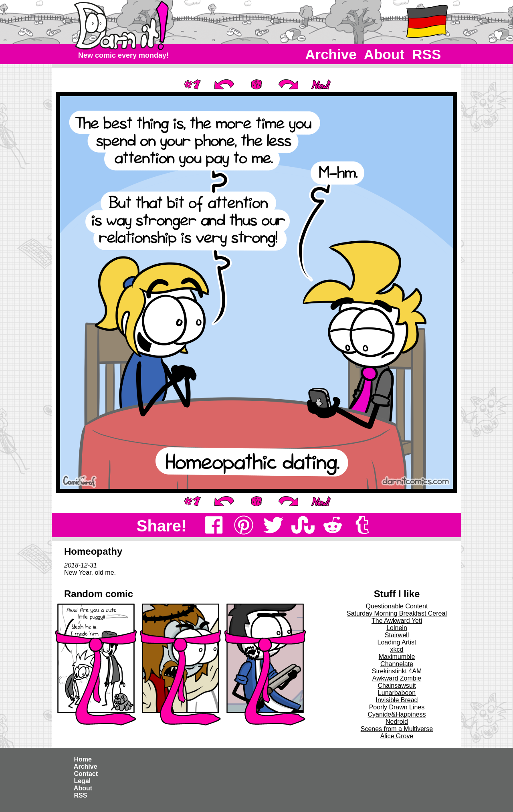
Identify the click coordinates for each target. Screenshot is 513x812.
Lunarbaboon (397, 693)
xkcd (397, 649)
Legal (82, 781)
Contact (86, 774)
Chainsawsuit (397, 686)
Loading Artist (397, 642)
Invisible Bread (397, 700)
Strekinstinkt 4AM (397, 671)
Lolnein (397, 628)
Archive (331, 54)
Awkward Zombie (397, 678)
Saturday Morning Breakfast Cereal (397, 613)
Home (83, 759)
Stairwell (397, 635)
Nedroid (397, 722)
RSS (427, 54)
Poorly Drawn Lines (397, 707)
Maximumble (397, 657)
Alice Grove (397, 736)
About (384, 54)
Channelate (397, 664)
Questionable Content (397, 606)
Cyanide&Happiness (397, 714)
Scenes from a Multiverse (397, 729)
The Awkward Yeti (397, 621)
